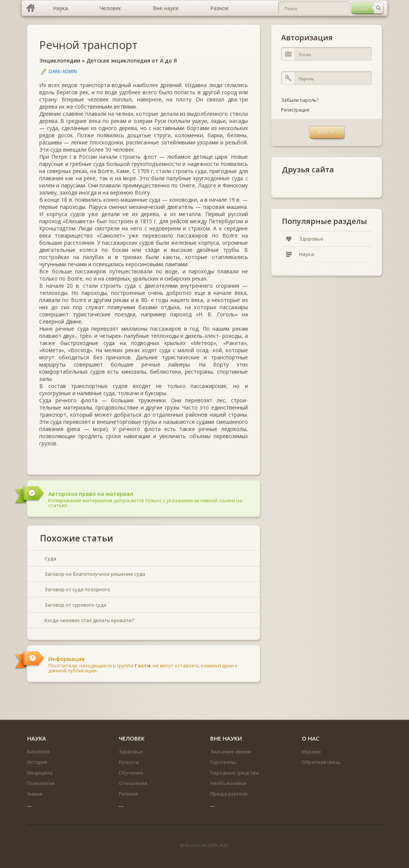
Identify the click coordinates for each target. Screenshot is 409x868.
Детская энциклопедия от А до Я (132, 61)
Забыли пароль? (300, 100)
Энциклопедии (60, 61)
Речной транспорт (88, 45)
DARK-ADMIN (63, 71)
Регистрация (295, 110)
